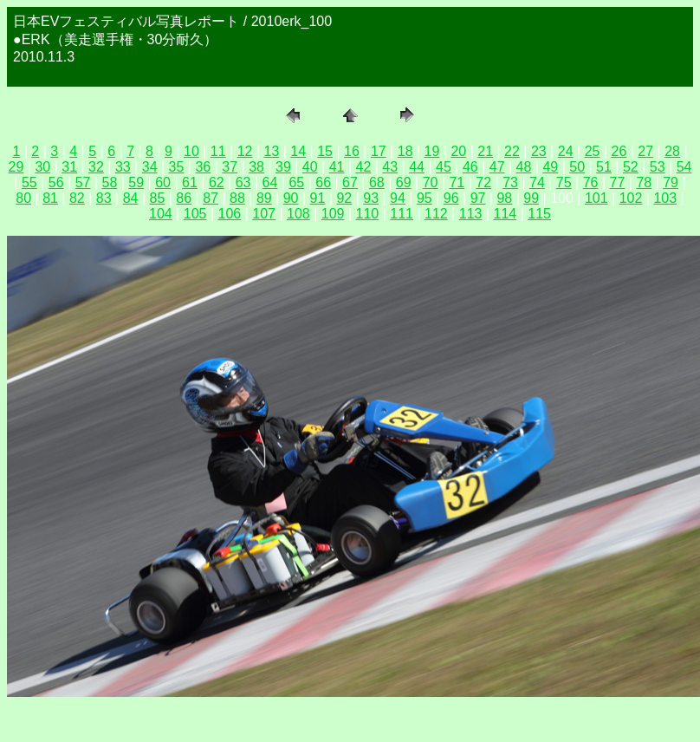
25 (593, 151)
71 (457, 182)
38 (256, 167)
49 (550, 167)
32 (96, 167)
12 (245, 151)
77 (618, 182)
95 (425, 198)
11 (218, 151)
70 (431, 182)
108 (298, 214)
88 (237, 198)
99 (531, 198)
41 (337, 167)
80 (23, 198)
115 (539, 214)
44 (417, 167)
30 (42, 167)
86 (184, 198)
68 (377, 182)
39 (283, 167)
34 (150, 167)
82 (77, 198)
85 (158, 198)
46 (470, 167)
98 (504, 198)
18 (405, 151)
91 (318, 198)
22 (512, 151)
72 (483, 182)
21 (485, 151)
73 (510, 182)
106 (230, 214)
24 (566, 151)
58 (110, 182)
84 (131, 198)
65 (296, 182)
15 (325, 151)
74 (537, 182)
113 (471, 214)
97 (478, 198)
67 (350, 182)
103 (665, 198)
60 (163, 182)
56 (56, 182)
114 (506, 214)
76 (591, 182)
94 (398, 198)
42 (364, 167)
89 (264, 198)
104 (161, 214)
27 (645, 151)
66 (323, 182)
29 (16, 167)
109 (333, 214)
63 (243, 182)
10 (191, 151)
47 (497, 167)
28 (672, 151)
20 (458, 151)
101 (596, 198)
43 (390, 167)
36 (203, 167)
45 (444, 167)
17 (379, 151)
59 (136, 182)
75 (564, 182)
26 (619, 151)
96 (451, 198)
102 (631, 198)
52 (631, 167)
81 (50, 198)
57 (83, 182)
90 (291, 198)
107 (264, 214)
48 (524, 167)
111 (402, 214)
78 (644, 182)
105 (195, 214)
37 (230, 167)
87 (211, 198)
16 (352, 151)
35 (177, 167)
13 (272, 151)
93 (371, 198)
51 (604, 167)
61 (190, 182)
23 (539, 151)
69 (404, 182)
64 (270, 182)
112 (436, 214)
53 (658, 167)
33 (123, 167)
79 (671, 182)
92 (344, 198)
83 (104, 198)
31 (69, 167)
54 (684, 167)
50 (577, 167)
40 (310, 167)
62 (217, 182)
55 (29, 182)
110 (368, 214)
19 (432, 151)
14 (298, 151)
